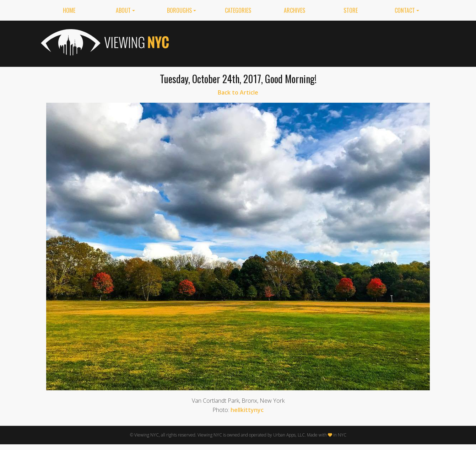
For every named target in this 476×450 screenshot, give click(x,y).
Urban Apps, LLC (289, 435)
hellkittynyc (247, 410)
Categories (238, 10)
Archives (294, 10)
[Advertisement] (306, 42)
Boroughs (179, 10)
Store (351, 10)
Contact (405, 10)
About (123, 10)
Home (69, 10)
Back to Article (238, 92)
